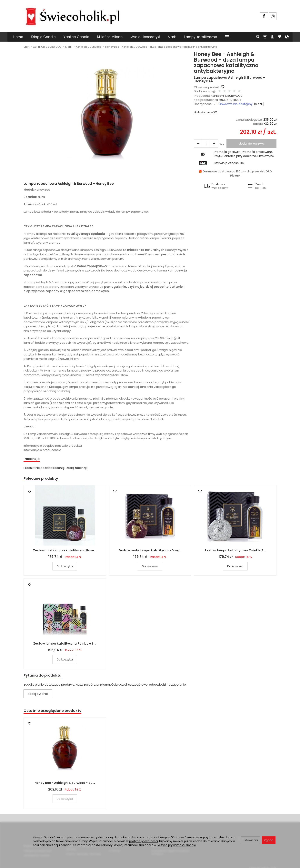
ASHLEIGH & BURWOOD (227, 96)
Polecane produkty (43, 480)
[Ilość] (204, 143)
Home (18, 37)
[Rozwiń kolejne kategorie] (227, 37)
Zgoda (269, 840)
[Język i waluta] (287, 37)
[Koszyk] (265, 37)
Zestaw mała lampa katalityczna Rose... (65, 552)
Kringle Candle (43, 37)
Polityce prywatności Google (176, 845)
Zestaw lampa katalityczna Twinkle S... (235, 552)
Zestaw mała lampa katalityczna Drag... (150, 552)
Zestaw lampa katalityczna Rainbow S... (65, 645)
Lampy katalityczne (201, 37)
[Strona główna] (73, 16)
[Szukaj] (258, 37)
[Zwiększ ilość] (197, 143)
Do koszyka (65, 568)
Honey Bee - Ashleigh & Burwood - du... (65, 786)
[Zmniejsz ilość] (211, 143)
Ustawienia (250, 840)
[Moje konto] (272, 37)
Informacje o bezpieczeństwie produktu (53, 446)
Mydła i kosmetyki (145, 37)
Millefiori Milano (110, 37)
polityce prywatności (144, 841)
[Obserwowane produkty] (280, 37)
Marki (172, 37)
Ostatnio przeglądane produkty (56, 713)
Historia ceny (205, 112)
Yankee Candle (76, 37)
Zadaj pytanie (38, 696)
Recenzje (33, 459)
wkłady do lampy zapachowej (127, 212)
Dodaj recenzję (77, 469)
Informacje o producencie (42, 450)
